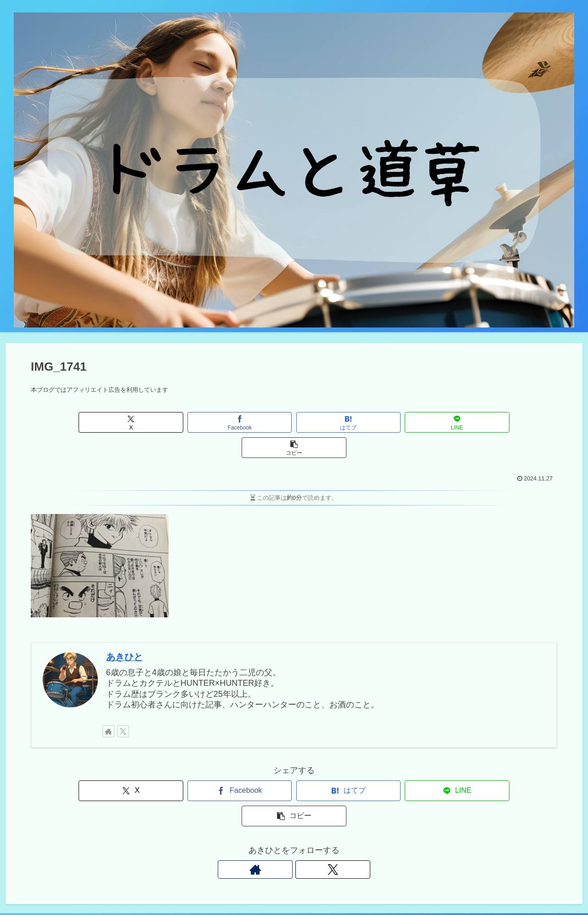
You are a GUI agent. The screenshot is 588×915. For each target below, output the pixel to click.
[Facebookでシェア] (206, 422)
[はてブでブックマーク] (294, 422)
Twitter (394, 887)
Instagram (361, 887)
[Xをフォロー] (123, 706)
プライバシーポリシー (493, 887)
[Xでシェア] (117, 422)
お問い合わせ (432, 887)
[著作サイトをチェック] (108, 706)
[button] (471, 422)
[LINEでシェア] (382, 422)
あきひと (124, 632)
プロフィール (554, 887)
